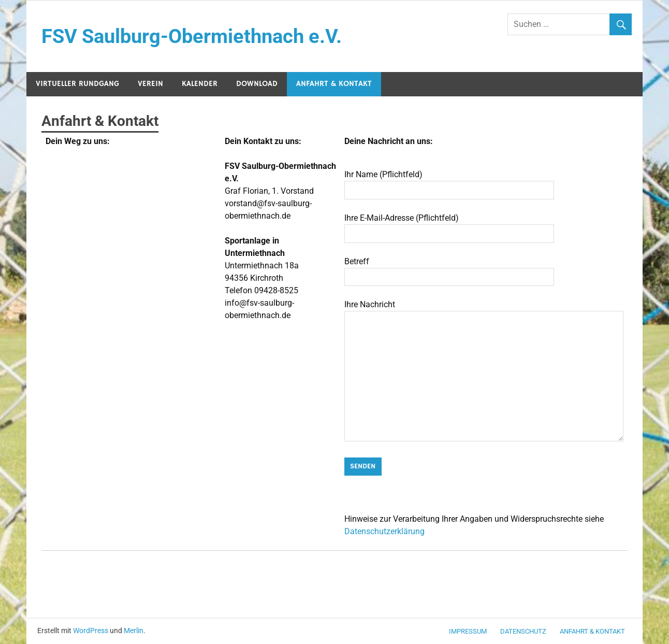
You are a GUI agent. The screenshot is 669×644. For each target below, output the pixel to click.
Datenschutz (523, 631)
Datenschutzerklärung (384, 531)
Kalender (200, 84)
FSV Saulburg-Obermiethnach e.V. (192, 36)
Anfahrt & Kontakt (334, 84)
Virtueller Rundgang (77, 84)
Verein (150, 84)
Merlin (134, 631)
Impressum (468, 631)
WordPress (91, 631)
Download (257, 84)
